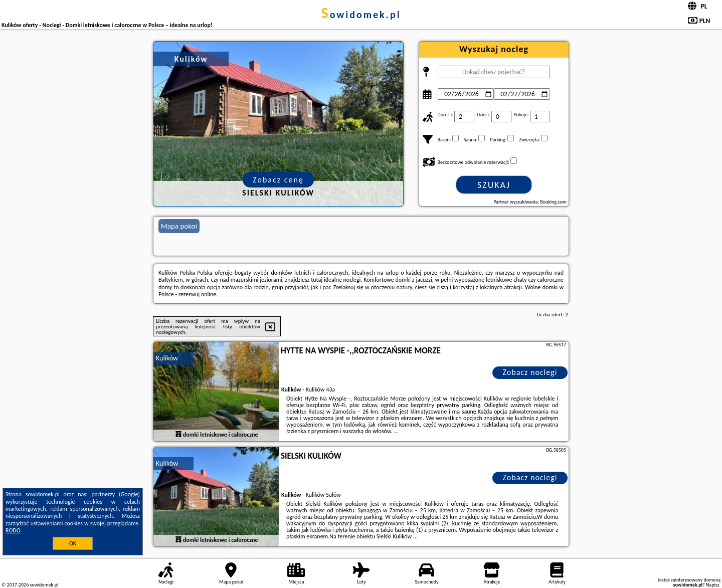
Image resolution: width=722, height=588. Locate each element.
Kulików (167, 358)
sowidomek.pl (361, 15)
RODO (13, 530)
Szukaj (494, 185)
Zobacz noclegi (530, 372)
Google (130, 494)
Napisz (713, 585)
